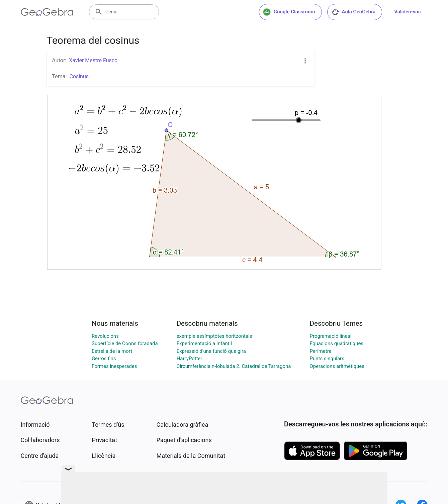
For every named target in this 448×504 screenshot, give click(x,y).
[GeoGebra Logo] (47, 12)
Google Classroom (289, 12)
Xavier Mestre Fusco (93, 60)
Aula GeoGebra (353, 12)
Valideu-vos (407, 12)
